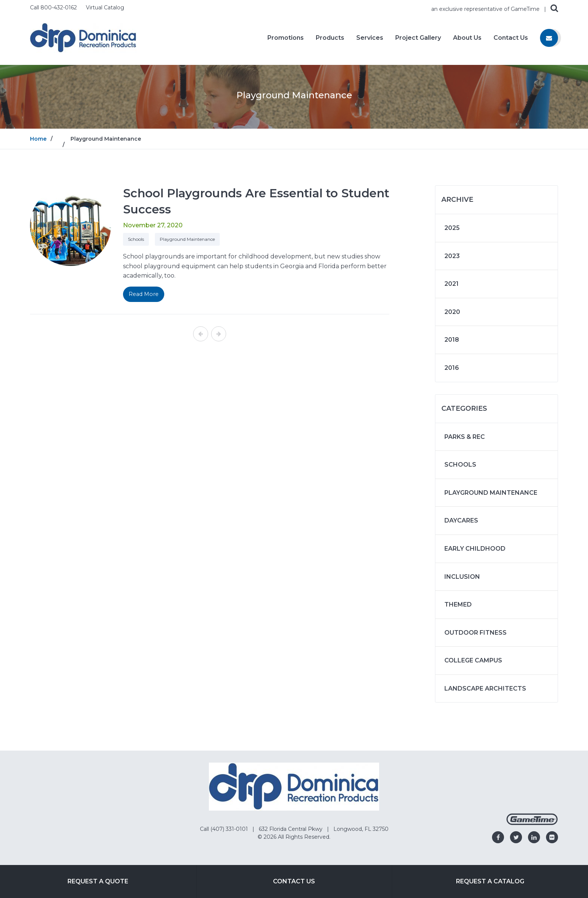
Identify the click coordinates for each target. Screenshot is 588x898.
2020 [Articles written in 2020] (452, 312)
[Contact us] (549, 38)
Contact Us (511, 38)
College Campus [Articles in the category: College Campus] (473, 660)
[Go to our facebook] (498, 837)
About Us (467, 38)
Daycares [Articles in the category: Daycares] (461, 520)
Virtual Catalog (105, 8)
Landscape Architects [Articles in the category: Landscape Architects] (485, 689)
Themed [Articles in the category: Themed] (458, 604)
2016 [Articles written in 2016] (452, 368)
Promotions (286, 38)
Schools (136, 239)
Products (330, 38)
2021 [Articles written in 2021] (451, 284)
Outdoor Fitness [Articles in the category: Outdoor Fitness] (475, 633)
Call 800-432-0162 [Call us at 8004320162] (54, 8)
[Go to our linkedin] (534, 837)
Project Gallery (418, 38)
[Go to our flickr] (552, 837)
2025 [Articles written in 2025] (452, 228)
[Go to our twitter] (516, 837)
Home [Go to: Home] (38, 139)
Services (370, 38)
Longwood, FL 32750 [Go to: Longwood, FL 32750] (361, 829)
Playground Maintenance (187, 239)
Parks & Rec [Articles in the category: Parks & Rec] (465, 437)
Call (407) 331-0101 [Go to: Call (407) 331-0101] (225, 829)
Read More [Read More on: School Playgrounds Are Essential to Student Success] (144, 294)
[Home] (83, 37)
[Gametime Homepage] (532, 823)
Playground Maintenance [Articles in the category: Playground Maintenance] (491, 493)
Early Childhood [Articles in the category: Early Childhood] (475, 549)
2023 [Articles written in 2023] (452, 256)
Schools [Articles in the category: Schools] (460, 465)
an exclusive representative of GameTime (486, 9)
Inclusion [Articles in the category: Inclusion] (462, 577)
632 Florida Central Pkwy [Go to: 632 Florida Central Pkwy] (291, 829)
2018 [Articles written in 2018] (452, 340)
